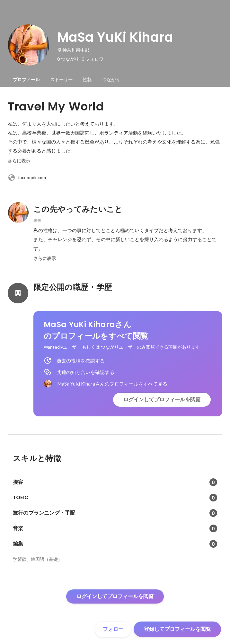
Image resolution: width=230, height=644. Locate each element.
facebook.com (27, 178)
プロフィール (26, 80)
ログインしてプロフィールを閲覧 (162, 400)
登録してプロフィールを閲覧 (177, 629)
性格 (87, 80)
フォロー (113, 629)
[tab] (26, 80)
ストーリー (61, 80)
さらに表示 (19, 161)
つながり (111, 80)
